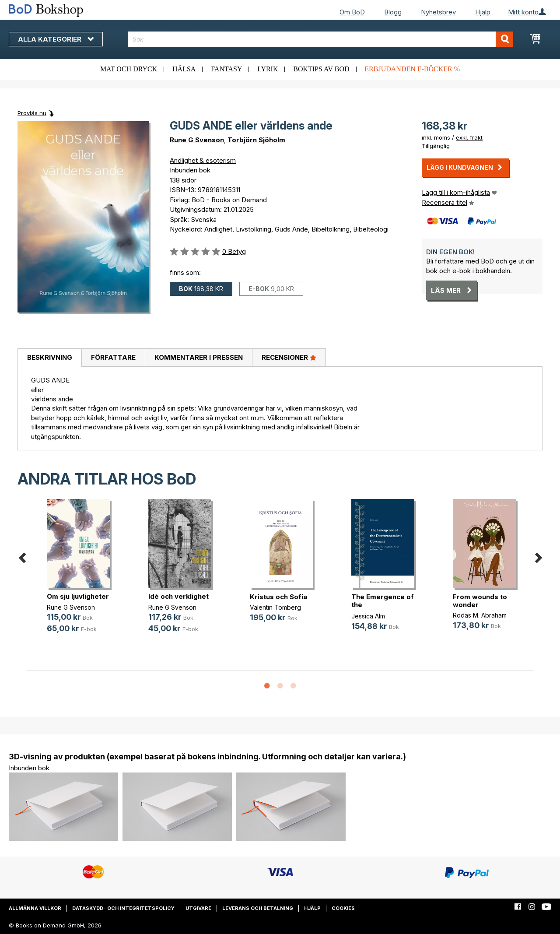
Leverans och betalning (258, 908)
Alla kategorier (56, 39)
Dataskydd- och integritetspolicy (123, 908)
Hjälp (483, 12)
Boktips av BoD (321, 69)
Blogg (393, 12)
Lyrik (268, 69)
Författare (113, 357)
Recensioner (289, 357)
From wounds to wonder (480, 601)
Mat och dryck (129, 69)
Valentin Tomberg (275, 607)
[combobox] (321, 39)
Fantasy (226, 69)
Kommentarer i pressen (199, 357)
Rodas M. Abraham (480, 615)
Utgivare (198, 908)
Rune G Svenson (197, 140)
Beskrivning (50, 357)
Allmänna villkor (35, 908)
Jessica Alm (368, 616)
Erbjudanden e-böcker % (412, 69)
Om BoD (352, 12)
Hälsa (184, 69)
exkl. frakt (469, 137)
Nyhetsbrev (438, 12)
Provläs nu (32, 113)
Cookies (343, 908)
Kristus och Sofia (278, 597)
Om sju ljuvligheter (78, 596)
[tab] (49, 358)
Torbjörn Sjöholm (256, 140)
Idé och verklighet (178, 596)
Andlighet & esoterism (203, 160)
